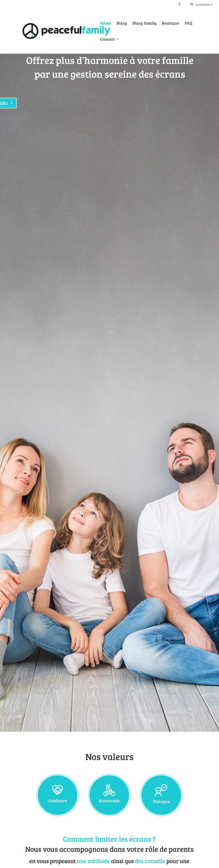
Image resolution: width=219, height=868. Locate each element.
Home (106, 24)
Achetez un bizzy (178, 170)
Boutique (171, 24)
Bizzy (122, 24)
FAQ (188, 24)
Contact (108, 40)
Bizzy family (144, 24)
